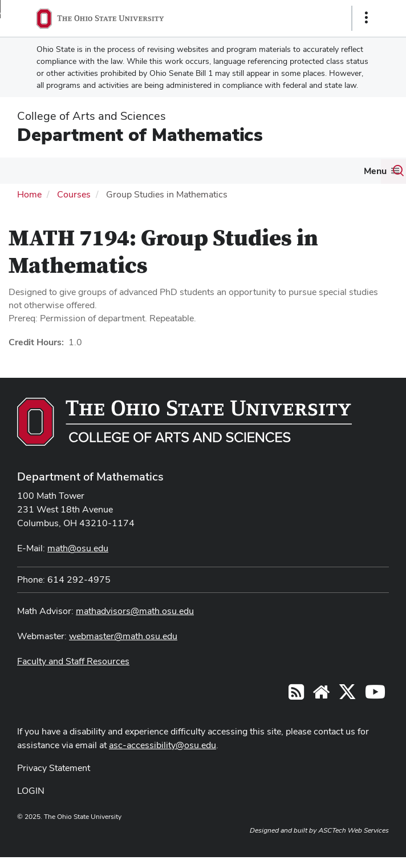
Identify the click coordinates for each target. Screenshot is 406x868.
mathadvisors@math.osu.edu (135, 611)
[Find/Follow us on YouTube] (321, 695)
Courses (74, 194)
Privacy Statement (54, 768)
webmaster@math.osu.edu (123, 636)
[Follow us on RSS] (296, 695)
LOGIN (31, 791)
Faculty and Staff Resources (73, 661)
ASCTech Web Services (354, 830)
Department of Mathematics (140, 134)
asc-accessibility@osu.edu (163, 745)
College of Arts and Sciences (92, 116)
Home (29, 194)
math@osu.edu (78, 548)
